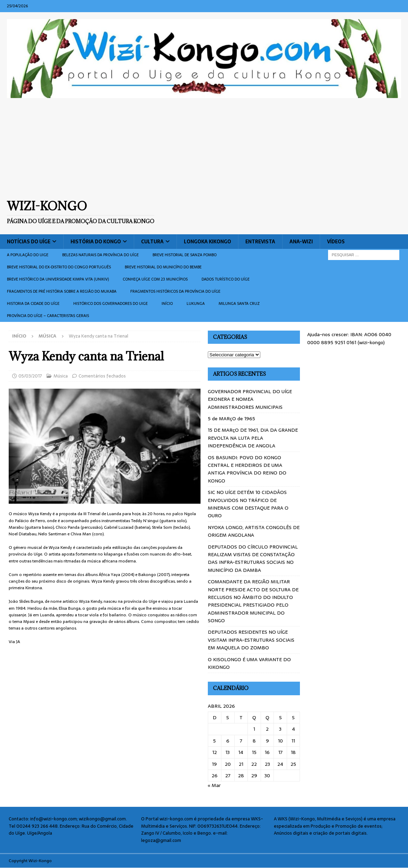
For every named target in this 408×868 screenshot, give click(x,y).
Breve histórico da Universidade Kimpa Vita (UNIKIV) (58, 279)
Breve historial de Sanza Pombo (185, 255)
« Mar (214, 785)
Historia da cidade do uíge (33, 303)
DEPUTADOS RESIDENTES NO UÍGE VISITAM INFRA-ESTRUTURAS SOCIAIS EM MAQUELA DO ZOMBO (251, 640)
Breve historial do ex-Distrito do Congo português (59, 267)
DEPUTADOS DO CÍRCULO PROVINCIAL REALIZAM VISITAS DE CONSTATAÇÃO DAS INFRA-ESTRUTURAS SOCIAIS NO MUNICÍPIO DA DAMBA (253, 558)
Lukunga (196, 303)
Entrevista (260, 242)
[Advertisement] (204, 148)
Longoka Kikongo (207, 242)
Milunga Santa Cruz (239, 303)
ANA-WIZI (301, 242)
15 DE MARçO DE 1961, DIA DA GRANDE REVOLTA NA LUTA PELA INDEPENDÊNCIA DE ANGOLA (253, 438)
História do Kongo (96, 242)
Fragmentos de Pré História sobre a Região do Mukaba (62, 291)
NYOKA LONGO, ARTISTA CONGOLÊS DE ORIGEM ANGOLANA (254, 531)
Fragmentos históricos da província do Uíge (175, 291)
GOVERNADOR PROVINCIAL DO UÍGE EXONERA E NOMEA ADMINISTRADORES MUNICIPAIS (250, 399)
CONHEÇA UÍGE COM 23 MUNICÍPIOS (155, 279)
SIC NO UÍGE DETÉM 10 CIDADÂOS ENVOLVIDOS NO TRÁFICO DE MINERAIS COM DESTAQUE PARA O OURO (248, 504)
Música (61, 376)
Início (167, 303)
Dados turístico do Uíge (226, 279)
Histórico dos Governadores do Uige (111, 303)
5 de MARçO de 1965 (231, 419)
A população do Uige (28, 255)
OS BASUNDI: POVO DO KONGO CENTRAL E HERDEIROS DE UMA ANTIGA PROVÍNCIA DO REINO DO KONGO (247, 469)
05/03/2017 (30, 376)
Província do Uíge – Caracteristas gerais (48, 316)
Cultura (152, 242)
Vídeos (336, 242)
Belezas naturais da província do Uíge (100, 255)
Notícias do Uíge (29, 242)
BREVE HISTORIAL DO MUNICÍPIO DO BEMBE (163, 267)
